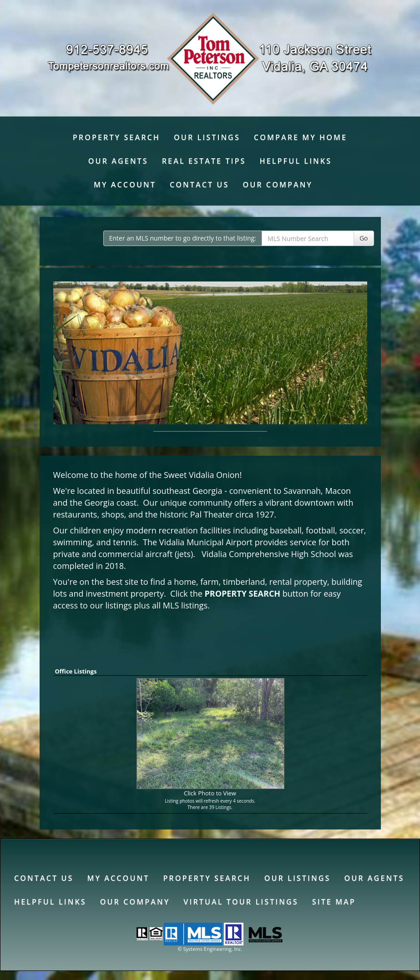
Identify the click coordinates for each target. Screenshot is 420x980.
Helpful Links (296, 161)
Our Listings (207, 137)
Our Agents (118, 161)
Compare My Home (301, 137)
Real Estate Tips (204, 161)
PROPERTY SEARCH (242, 593)
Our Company (278, 185)
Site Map (334, 902)
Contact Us (199, 185)
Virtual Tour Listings (241, 902)
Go (364, 238)
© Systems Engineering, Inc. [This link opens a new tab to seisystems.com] (210, 949)
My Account (125, 185)
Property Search (116, 137)
